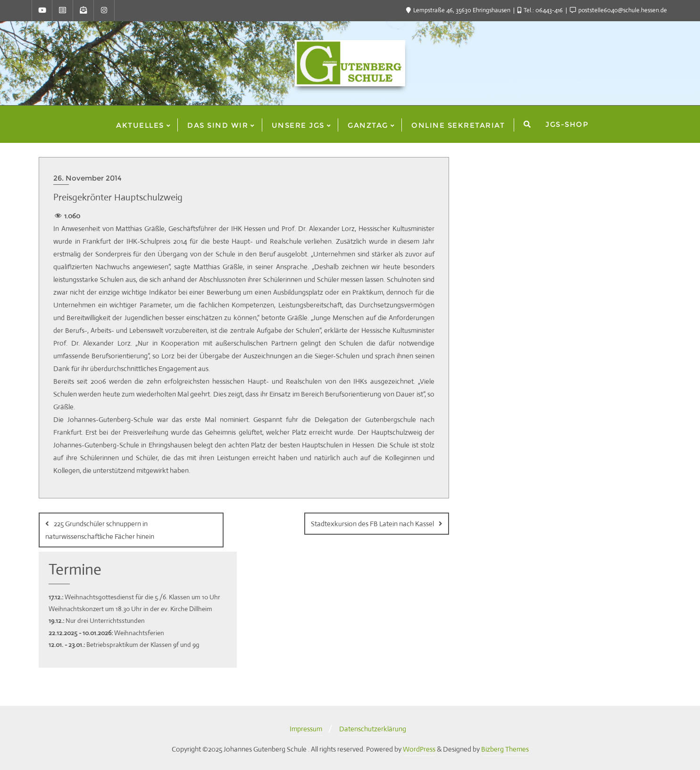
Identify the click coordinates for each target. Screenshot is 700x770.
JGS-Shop (567, 124)
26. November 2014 (87, 178)
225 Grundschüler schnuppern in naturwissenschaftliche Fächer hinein (100, 530)
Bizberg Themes (505, 749)
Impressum (306, 729)
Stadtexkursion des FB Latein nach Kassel (372, 524)
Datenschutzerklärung (373, 729)
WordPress (419, 749)
